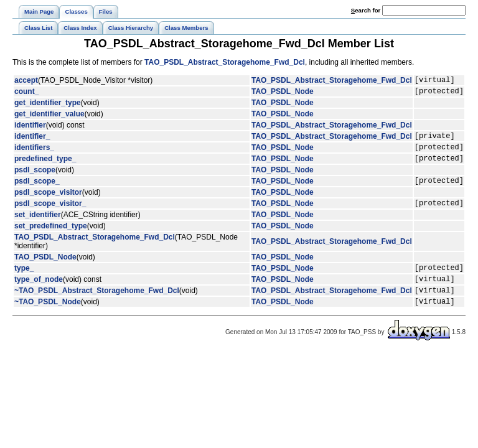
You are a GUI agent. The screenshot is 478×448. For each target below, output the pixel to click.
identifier (30, 129)
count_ (26, 95)
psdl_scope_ (37, 192)
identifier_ (32, 141)
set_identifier (38, 228)
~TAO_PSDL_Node (48, 322)
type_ (24, 282)
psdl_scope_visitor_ (50, 216)
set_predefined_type (51, 239)
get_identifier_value (49, 118)
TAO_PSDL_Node (283, 95)
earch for (366, 10)
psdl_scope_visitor (48, 203)
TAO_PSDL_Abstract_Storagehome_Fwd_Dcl (225, 62)
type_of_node (39, 296)
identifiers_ (34, 154)
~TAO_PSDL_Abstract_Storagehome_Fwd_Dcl (97, 309)
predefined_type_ (45, 167)
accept (26, 82)
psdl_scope (35, 179)
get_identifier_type (48, 106)
